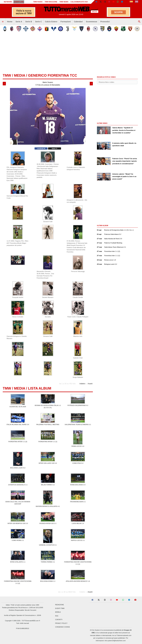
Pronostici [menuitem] (105, 22)
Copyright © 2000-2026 (13, 621)
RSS (57, 616)
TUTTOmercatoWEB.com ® (31, 621)
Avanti (90, 384)
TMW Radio (38, 2)
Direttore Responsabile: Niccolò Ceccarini (23, 610)
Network (8, 2)
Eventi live (19, 2)
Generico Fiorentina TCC (52, 75)
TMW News (64, 2)
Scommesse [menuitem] (91, 22)
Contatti (59, 620)
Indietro (82, 384)
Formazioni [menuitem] (66, 22)
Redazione (59, 605)
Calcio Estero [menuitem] (51, 22)
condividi (41, 148)
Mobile (58, 612)
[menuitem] (3, 22)
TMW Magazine (51, 2)
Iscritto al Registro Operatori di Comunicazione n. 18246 (23, 615)
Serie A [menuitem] (19, 22)
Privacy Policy (61, 623)
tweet (55, 148)
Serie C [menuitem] (39, 22)
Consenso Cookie (63, 627)
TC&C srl (14, 605)
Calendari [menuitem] (78, 22)
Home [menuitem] (10, 22)
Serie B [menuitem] (29, 22)
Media (20, 75)
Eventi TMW (60, 608)
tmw (7, 75)
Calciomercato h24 (79, 2)
